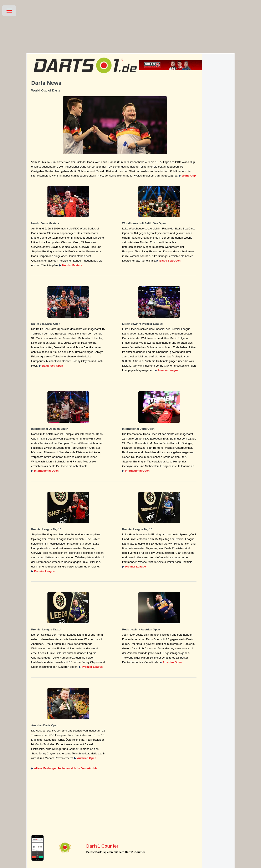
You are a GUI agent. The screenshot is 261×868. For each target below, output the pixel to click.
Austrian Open (172, 662)
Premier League (168, 370)
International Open (46, 471)
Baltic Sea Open (170, 261)
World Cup (189, 176)
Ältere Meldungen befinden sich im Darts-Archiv (66, 768)
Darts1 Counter (102, 846)
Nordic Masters (72, 265)
